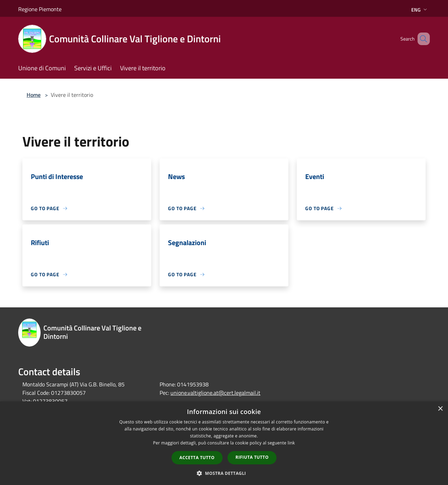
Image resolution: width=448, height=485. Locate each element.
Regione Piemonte (40, 9)
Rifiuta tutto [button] (252, 457)
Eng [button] (420, 10)
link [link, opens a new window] (291, 443)
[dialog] (224, 443)
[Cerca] (421, 39)
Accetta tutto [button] (197, 458)
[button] (224, 473)
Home (34, 95)
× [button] (440, 409)
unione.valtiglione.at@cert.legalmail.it (215, 393)
